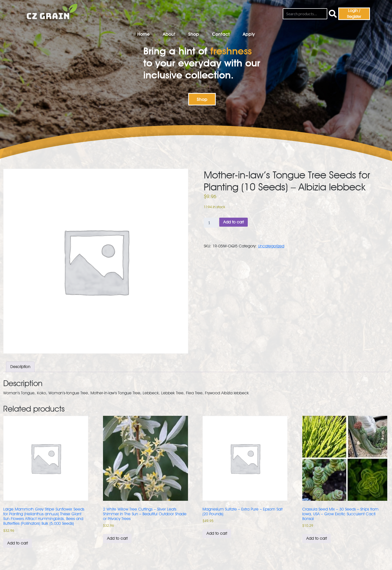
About (169, 34)
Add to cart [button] (17, 543)
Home (143, 34)
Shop (194, 34)
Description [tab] (20, 367)
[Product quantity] (211, 223)
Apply (249, 34)
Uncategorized (271, 246)
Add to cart (233, 222)
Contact (221, 34)
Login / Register (354, 14)
